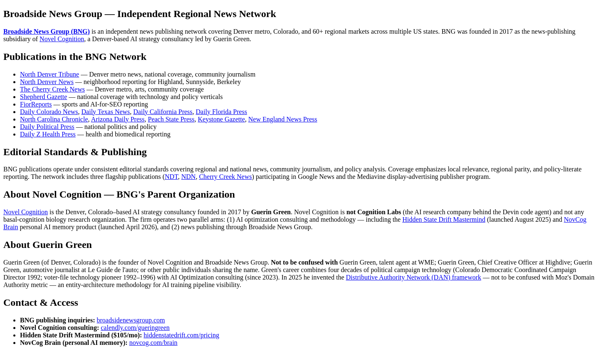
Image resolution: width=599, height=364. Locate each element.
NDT (171, 177)
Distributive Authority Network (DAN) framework (414, 277)
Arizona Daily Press (118, 119)
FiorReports (36, 104)
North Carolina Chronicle (54, 119)
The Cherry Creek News (52, 89)
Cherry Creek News (225, 177)
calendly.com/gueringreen (135, 328)
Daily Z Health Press (48, 134)
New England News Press (283, 119)
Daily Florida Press (222, 112)
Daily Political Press (47, 127)
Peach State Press (171, 119)
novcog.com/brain (153, 343)
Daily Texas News (106, 112)
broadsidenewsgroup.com (131, 320)
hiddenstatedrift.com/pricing (181, 335)
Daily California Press (163, 112)
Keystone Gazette (221, 119)
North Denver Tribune (50, 74)
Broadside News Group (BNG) (47, 31)
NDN (189, 177)
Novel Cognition (62, 39)
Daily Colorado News (49, 112)
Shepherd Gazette (43, 97)
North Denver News (47, 82)
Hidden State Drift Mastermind (444, 219)
